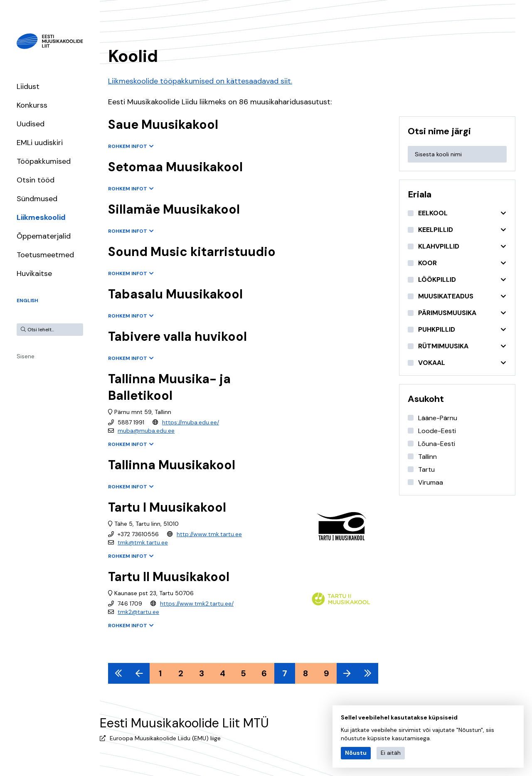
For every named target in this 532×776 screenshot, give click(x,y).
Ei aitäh (391, 753)
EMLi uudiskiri (40, 143)
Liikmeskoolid (41, 217)
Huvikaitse (34, 273)
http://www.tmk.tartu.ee (209, 534)
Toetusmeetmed (45, 255)
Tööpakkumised (44, 161)
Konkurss (32, 105)
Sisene (26, 356)
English (27, 301)
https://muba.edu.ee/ (191, 422)
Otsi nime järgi (439, 131)
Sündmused (37, 199)
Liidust (28, 86)
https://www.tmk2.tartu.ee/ (197, 604)
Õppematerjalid (44, 236)
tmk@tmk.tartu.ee (143, 542)
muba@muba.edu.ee (146, 431)
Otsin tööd (36, 180)
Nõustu (356, 753)
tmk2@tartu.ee (138, 612)
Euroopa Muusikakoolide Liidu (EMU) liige (165, 738)
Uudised (31, 124)
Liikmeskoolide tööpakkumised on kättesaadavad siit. (200, 81)
